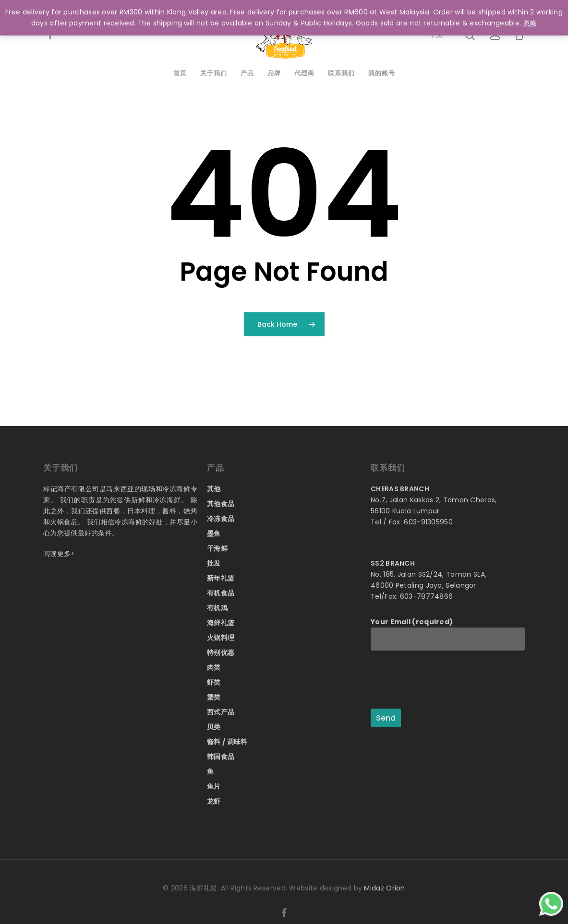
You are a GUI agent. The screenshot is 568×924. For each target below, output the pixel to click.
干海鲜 (217, 548)
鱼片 (214, 786)
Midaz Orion (384, 888)
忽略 (530, 23)
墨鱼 (214, 533)
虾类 (214, 682)
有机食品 (221, 593)
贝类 (214, 727)
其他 (214, 489)
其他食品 (221, 504)
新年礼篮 (221, 578)
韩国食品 (221, 757)
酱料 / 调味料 (227, 742)
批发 (214, 563)
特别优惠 (221, 652)
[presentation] (444, 680)
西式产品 (221, 712)
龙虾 (214, 801)
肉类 (214, 667)
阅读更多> (59, 554)
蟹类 (214, 697)
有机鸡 (217, 608)
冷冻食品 (221, 519)
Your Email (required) (448, 634)
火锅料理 (221, 638)
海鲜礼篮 (221, 623)
